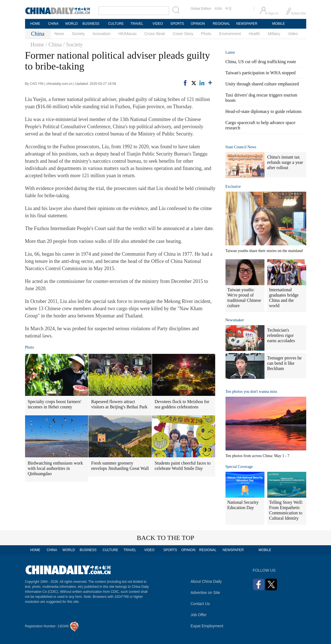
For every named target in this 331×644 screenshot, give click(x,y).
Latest (230, 52)
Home (37, 45)
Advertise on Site (205, 593)
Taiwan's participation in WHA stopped (261, 73)
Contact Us (200, 604)
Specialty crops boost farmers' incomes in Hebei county (55, 404)
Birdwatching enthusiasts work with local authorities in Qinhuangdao (55, 468)
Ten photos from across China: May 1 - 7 (258, 456)
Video (293, 34)
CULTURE (116, 24)
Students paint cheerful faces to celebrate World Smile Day (183, 466)
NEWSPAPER (247, 24)
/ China (53, 45)
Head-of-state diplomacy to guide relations (264, 111)
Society (79, 34)
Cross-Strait (155, 34)
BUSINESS (91, 24)
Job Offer (199, 615)
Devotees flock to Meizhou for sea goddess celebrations (182, 404)
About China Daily (206, 581)
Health (254, 34)
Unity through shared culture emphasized (262, 84)
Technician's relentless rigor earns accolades (281, 335)
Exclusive (233, 187)
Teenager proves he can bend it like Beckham (285, 363)
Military (274, 34)
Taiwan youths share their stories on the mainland (264, 251)
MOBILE (279, 24)
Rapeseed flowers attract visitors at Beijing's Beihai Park (119, 404)
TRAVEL (137, 24)
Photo (206, 34)
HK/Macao (127, 34)
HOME (35, 24)
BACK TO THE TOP (165, 538)
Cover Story (183, 34)
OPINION (198, 24)
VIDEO (158, 24)
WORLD (71, 24)
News (59, 34)
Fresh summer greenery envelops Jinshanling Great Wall (120, 466)
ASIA (218, 9)
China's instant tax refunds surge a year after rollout (285, 162)
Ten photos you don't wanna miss (251, 392)
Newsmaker (235, 320)
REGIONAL (221, 24)
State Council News (241, 147)
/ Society (73, 45)
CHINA (53, 24)
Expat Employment (207, 626)
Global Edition (201, 9)
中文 (229, 9)
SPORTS (177, 24)
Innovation (101, 34)
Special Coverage (239, 467)
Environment (230, 34)
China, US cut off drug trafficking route (261, 62)
